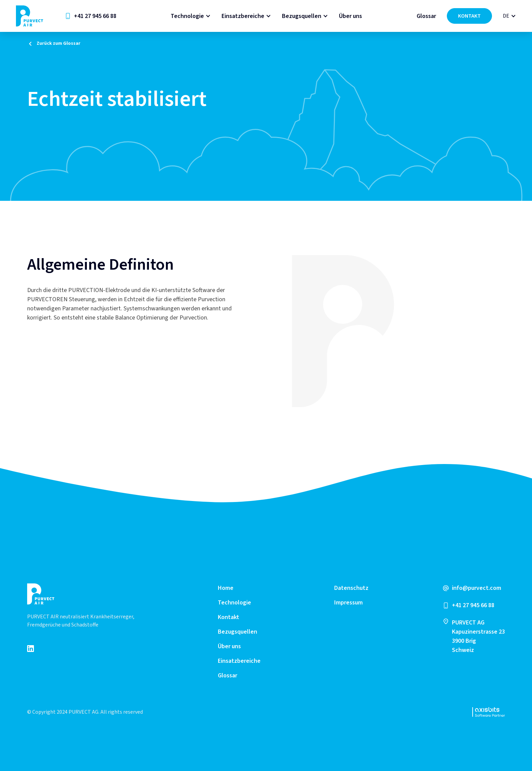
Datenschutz (351, 588)
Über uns (350, 16)
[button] (191, 16)
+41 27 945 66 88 (95, 16)
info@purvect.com (477, 588)
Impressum (348, 603)
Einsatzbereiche (243, 16)
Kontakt (229, 617)
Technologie (187, 16)
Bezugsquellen (302, 16)
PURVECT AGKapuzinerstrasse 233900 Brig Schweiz (478, 636)
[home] (30, 16)
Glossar (426, 16)
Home (226, 588)
